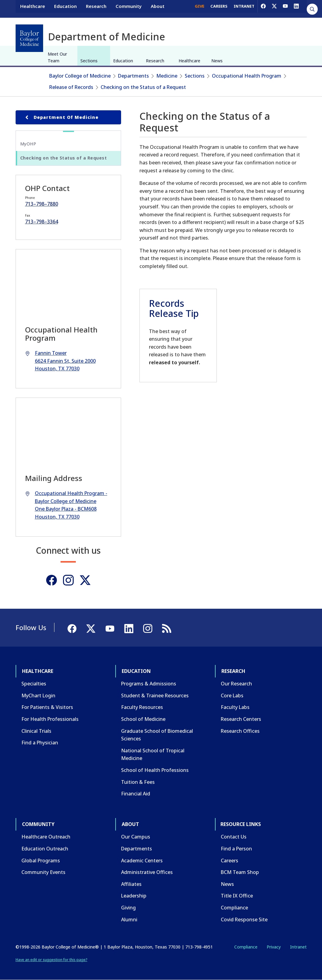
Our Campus (136, 837)
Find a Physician (40, 743)
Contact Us (234, 837)
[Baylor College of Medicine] (29, 38)
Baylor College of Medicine (80, 76)
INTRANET (244, 9)
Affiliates (131, 884)
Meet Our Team (57, 57)
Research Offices (240, 731)
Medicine (167, 76)
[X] (274, 9)
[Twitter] (85, 580)
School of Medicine (143, 719)
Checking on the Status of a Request (143, 87)
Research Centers (241, 719)
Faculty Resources (142, 707)
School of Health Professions (155, 770)
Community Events (43, 872)
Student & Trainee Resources (155, 696)
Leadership (134, 896)
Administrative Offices (147, 872)
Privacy (274, 947)
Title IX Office (237, 896)
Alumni (129, 919)
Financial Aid (136, 794)
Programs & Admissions (149, 684)
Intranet (298, 947)
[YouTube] (285, 9)
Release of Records (71, 87)
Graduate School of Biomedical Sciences (157, 735)
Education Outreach (45, 849)
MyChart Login (38, 696)
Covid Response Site (244, 919)
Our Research (236, 684)
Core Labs (232, 696)
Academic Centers (142, 861)
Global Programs (41, 861)
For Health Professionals (50, 719)
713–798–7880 (42, 204)
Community (129, 9)
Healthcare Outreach (46, 837)
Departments (133, 76)
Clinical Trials (36, 731)
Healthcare (33, 9)
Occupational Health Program (247, 76)
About (158, 9)
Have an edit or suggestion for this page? (52, 960)
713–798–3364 (42, 222)
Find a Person (236, 849)
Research (96, 9)
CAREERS (219, 9)
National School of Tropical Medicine (153, 754)
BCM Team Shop (240, 872)
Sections (89, 61)
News (217, 61)
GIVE (200, 9)
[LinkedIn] (296, 9)
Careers (229, 861)
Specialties (34, 684)
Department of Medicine (61, 117)
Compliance (234, 908)
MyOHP (28, 144)
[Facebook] (263, 9)
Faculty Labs (235, 707)
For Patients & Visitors (47, 707)
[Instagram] (68, 580)
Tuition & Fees (138, 782)
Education (65, 9)
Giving (128, 908)
